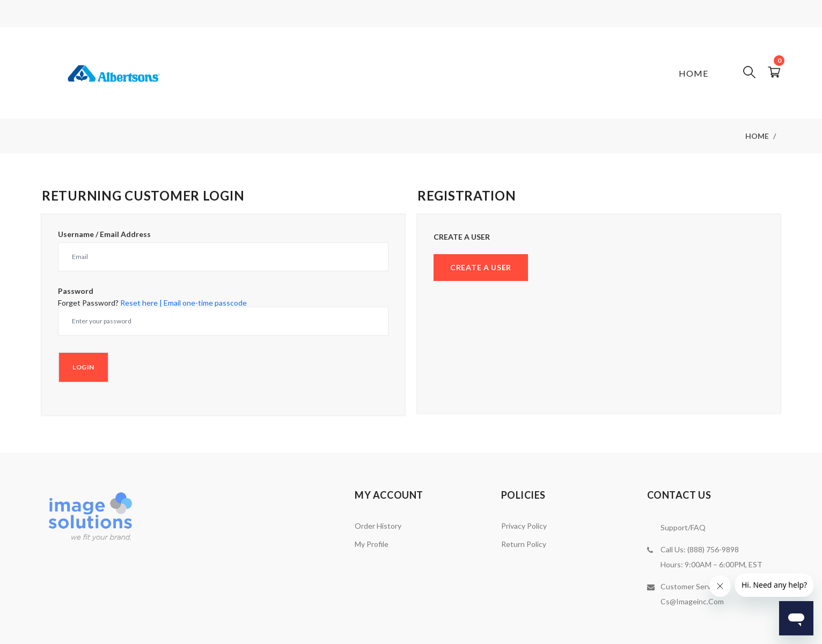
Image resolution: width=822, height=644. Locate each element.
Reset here (139, 303)
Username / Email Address (104, 234)
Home (693, 73)
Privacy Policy (524, 526)
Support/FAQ (683, 527)
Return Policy (524, 544)
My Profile (372, 544)
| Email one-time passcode (203, 303)
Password (76, 291)
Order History (378, 526)
